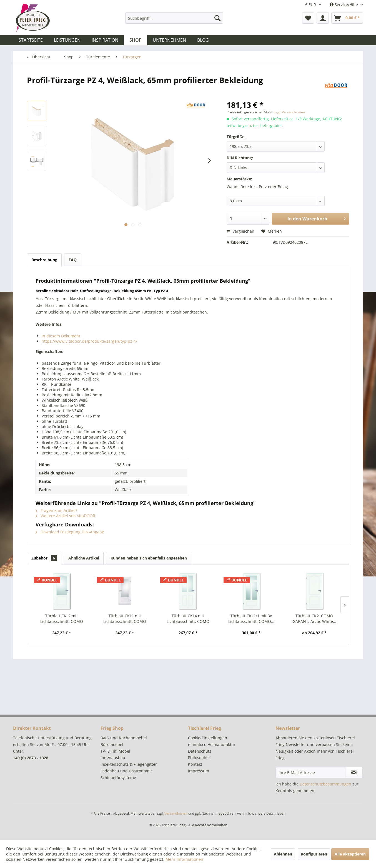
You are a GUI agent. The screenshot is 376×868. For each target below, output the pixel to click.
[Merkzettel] (308, 18)
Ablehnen (283, 854)
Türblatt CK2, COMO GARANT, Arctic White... (314, 619)
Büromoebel (112, 744)
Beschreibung (44, 260)
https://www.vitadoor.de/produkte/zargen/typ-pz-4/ (89, 341)
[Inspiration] (105, 40)
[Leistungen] (67, 40)
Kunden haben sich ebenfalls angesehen (149, 558)
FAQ (73, 260)
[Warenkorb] (347, 18)
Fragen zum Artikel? (56, 510)
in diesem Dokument (61, 336)
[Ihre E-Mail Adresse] (310, 772)
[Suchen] (217, 18)
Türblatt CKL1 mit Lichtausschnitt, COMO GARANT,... (125, 619)
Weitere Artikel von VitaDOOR (65, 516)
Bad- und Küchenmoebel (124, 738)
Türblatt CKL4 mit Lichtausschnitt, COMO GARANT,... (188, 619)
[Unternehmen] (169, 40)
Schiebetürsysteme (118, 778)
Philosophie (199, 758)
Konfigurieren (314, 854)
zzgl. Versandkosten (289, 112)
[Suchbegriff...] (174, 18)
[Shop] (136, 40)
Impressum (199, 771)
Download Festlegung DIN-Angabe (70, 532)
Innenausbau (113, 758)
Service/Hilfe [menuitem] (344, 5)
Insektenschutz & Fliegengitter (129, 764)
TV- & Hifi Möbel (115, 751)
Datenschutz (200, 751)
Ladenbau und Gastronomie (127, 771)
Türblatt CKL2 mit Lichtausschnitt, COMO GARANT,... (62, 619)
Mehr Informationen (184, 859)
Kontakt (195, 764)
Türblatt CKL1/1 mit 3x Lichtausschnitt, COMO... (251, 619)
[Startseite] (31, 40)
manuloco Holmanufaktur (212, 744)
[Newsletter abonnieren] (354, 772)
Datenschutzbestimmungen (325, 784)
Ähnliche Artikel (84, 558)
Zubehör (44, 558)
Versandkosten (176, 813)
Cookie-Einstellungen (208, 738)
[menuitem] (174, 18)
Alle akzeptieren (350, 854)
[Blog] (203, 40)
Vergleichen (240, 231)
